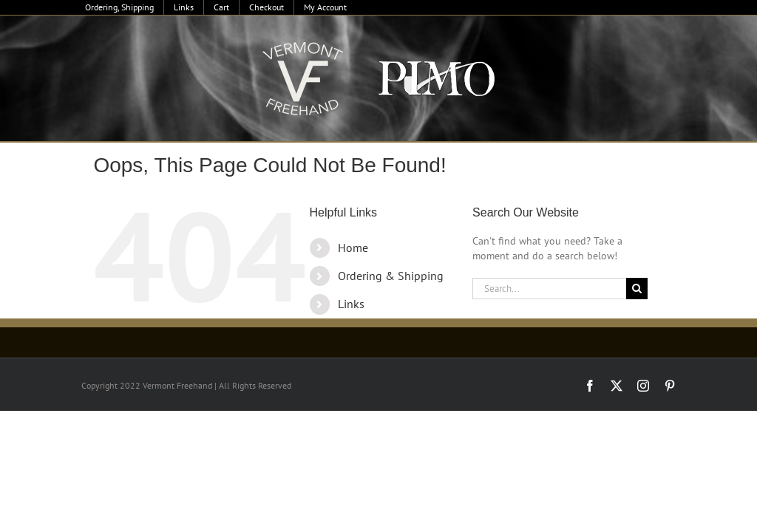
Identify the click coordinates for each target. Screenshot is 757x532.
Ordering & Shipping (391, 276)
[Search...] (549, 289)
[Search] (637, 289)
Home (353, 248)
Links (351, 304)
